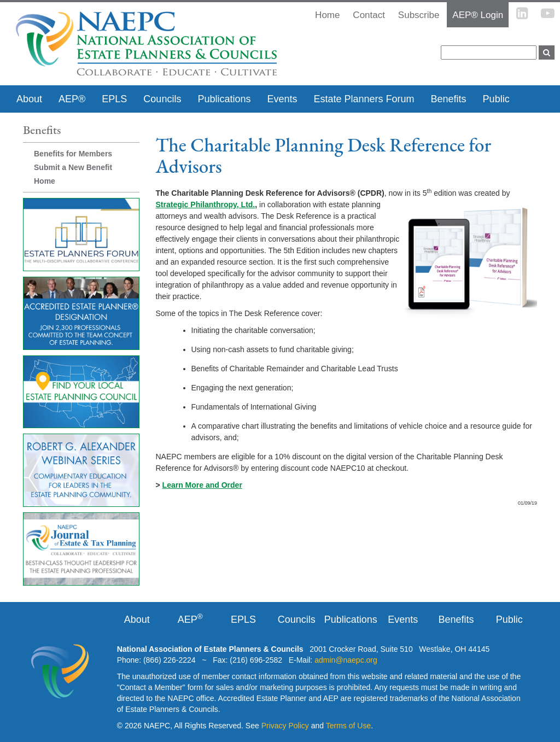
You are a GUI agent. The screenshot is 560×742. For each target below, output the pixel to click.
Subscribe (419, 15)
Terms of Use (348, 726)
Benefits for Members (73, 154)
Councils (162, 99)
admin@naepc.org (346, 660)
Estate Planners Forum (364, 99)
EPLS (114, 99)
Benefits (449, 99)
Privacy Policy (285, 726)
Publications (224, 99)
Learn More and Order (202, 485)
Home (45, 181)
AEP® (72, 99)
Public (496, 99)
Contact (369, 15)
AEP (190, 619)
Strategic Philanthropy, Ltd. (206, 205)
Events (282, 99)
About (29, 99)
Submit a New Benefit (73, 167)
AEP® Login (478, 15)
